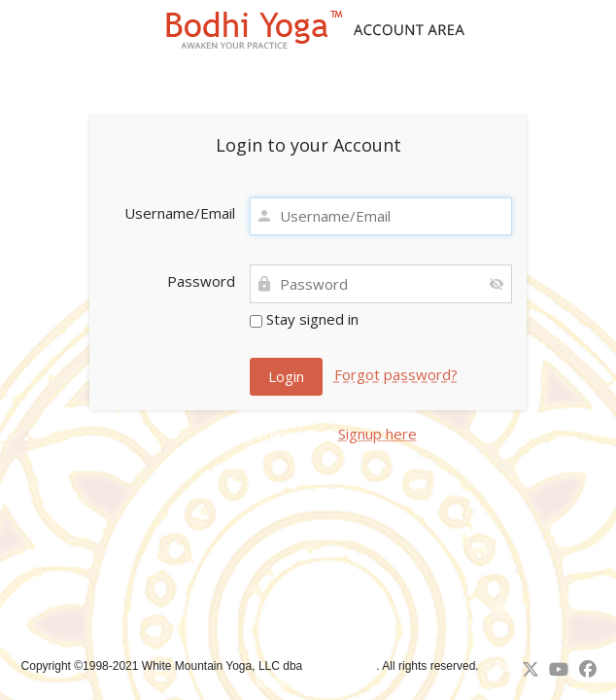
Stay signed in (304, 319)
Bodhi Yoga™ (342, 666)
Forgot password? (396, 374)
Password (201, 281)
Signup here (377, 434)
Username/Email (180, 213)
